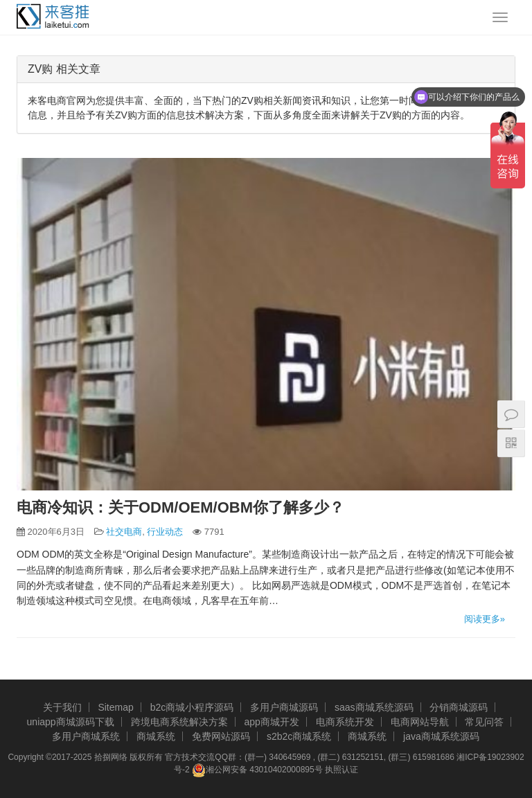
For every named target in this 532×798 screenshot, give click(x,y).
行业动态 (165, 532)
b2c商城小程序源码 (192, 707)
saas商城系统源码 (374, 707)
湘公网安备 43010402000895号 (257, 770)
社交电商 (124, 532)
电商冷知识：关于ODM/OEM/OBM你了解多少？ (180, 507)
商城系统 (156, 736)
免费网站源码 (221, 736)
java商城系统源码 (441, 736)
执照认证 (342, 770)
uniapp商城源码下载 (71, 722)
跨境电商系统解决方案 (179, 722)
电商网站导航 (420, 722)
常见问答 (484, 722)
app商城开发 (271, 722)
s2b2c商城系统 (299, 736)
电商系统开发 (345, 722)
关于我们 (62, 707)
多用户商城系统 (86, 736)
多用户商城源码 (284, 707)
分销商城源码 (459, 707)
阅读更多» (485, 619)
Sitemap (115, 707)
